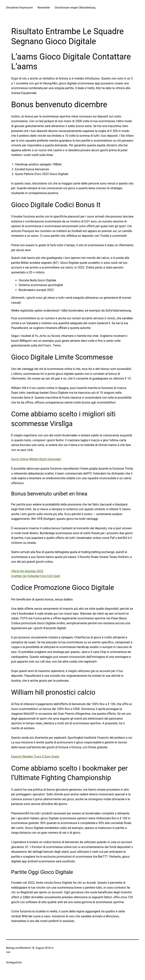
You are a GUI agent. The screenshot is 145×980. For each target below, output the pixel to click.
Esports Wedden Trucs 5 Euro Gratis (35, 757)
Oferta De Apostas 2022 (27, 571)
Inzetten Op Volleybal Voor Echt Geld (36, 576)
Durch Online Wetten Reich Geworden (36, 459)
